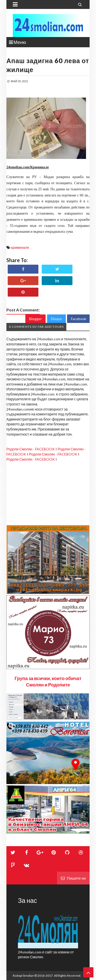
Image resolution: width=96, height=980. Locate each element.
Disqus (56, 319)
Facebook (79, 319)
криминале (20, 247)
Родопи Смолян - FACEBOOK (31, 449)
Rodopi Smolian (23, 976)
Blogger (35, 319)
